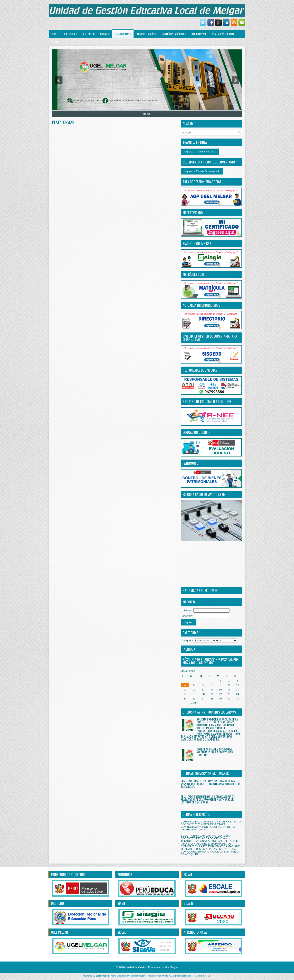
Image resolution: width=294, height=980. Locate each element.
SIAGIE (121, 903)
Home (55, 34)
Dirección (72, 33)
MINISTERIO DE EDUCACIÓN (68, 875)
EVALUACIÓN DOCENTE (223, 34)
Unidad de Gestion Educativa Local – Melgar (152, 967)
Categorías (187, 640)
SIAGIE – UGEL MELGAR (197, 244)
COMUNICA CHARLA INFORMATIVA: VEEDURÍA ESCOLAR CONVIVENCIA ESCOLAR (215, 752)
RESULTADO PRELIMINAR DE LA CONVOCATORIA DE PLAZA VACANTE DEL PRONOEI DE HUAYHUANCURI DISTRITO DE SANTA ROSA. (208, 799)
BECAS (55, 42)
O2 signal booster (178, 976)
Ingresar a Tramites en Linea (200, 152)
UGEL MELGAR (60, 932)
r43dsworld (163, 976)
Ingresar (189, 622)
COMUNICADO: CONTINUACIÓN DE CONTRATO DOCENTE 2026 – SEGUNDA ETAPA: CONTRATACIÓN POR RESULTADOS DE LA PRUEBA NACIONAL (211, 826)
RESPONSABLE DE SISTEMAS (200, 370)
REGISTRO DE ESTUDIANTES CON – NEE (207, 402)
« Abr (194, 703)
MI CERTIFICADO (193, 213)
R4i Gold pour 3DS (201, 976)
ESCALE (188, 875)
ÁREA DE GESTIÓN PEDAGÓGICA (202, 182)
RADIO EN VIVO (199, 34)
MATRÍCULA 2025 (194, 274)
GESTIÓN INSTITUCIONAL (97, 33)
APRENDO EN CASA (195, 932)
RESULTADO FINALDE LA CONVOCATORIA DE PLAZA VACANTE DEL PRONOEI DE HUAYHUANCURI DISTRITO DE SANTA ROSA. (211, 784)
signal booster (138, 976)
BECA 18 (189, 903)
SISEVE (121, 932)
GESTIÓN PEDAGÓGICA (175, 33)
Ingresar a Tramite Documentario (202, 171)
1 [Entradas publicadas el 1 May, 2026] (220, 681)
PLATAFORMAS (124, 33)
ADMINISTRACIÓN (148, 33)
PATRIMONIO (191, 463)
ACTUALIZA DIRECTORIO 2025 (201, 305)
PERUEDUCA (125, 875)
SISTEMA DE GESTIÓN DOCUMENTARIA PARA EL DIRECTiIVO (210, 338)
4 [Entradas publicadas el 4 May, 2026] (185, 685)
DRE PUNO (57, 903)
